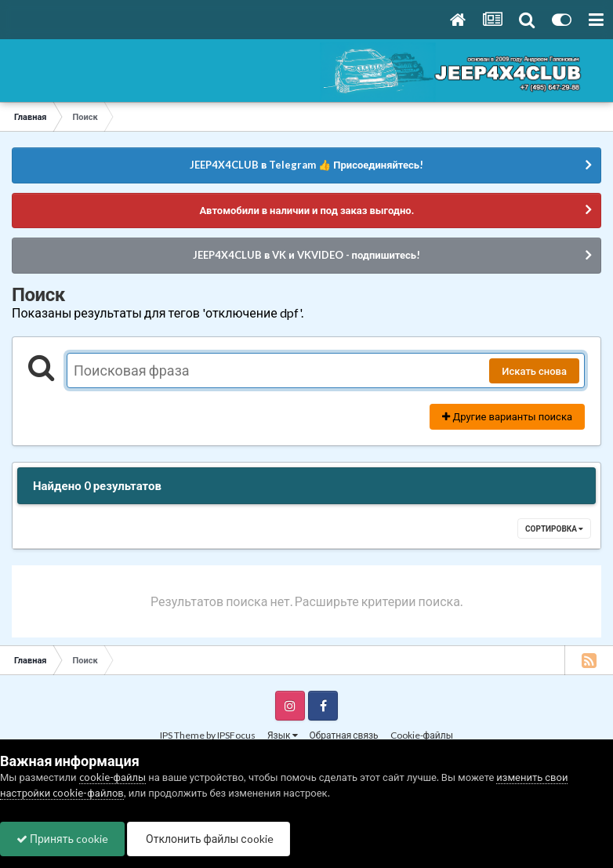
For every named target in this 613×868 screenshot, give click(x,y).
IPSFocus (236, 735)
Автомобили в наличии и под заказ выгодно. (306, 210)
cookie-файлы (113, 777)
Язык (283, 735)
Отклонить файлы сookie (209, 839)
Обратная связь (344, 735)
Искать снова (534, 371)
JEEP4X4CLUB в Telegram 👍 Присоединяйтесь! (306, 165)
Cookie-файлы (422, 735)
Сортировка (554, 528)
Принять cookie (62, 839)
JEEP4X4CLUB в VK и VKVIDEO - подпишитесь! (306, 255)
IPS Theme (182, 735)
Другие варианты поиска (507, 416)
